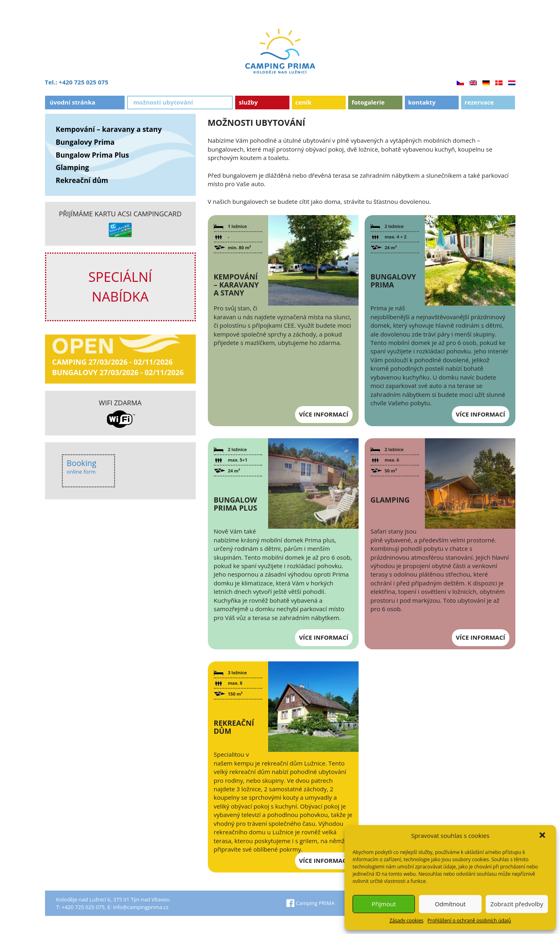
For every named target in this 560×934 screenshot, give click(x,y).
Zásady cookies (406, 921)
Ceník (303, 102)
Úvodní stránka (72, 102)
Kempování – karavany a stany (109, 129)
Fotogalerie (368, 102)
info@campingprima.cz (141, 907)
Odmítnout (450, 904)
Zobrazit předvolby (517, 904)
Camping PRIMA (311, 903)
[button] (543, 836)
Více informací (324, 414)
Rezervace (479, 102)
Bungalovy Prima (85, 142)
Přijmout (384, 904)
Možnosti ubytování (163, 102)
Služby (248, 102)
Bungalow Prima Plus (92, 155)
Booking (82, 467)
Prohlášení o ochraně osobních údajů (469, 921)
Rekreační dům (82, 180)
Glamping (73, 167)
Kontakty (422, 102)
